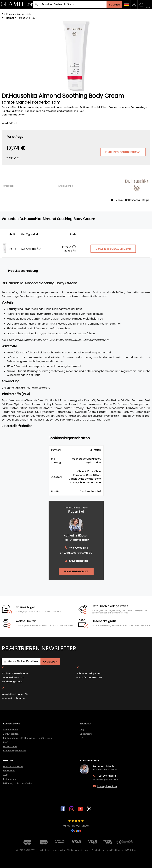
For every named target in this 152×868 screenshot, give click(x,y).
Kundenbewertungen (76, 826)
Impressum (9, 771)
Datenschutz (10, 779)
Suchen (114, 5)
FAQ (82, 730)
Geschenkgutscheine (14, 751)
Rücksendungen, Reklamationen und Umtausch (28, 738)
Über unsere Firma (13, 766)
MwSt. (6, 742)
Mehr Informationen (13, 115)
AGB (5, 775)
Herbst (10, 18)
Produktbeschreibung (23, 271)
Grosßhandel (10, 746)
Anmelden (50, 662)
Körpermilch (24, 14)
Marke (119, 200)
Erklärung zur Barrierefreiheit (18, 783)
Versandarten (11, 730)
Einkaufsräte (86, 734)
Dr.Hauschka (66, 186)
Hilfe (82, 738)
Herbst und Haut (27, 18)
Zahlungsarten (11, 734)
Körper (10, 14)
